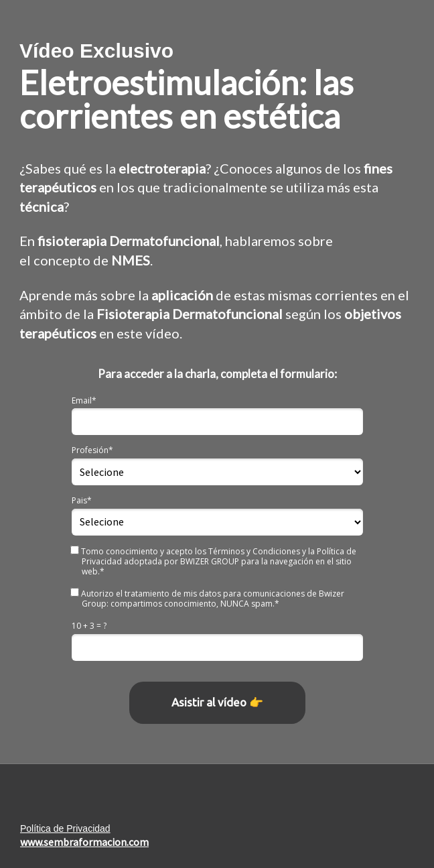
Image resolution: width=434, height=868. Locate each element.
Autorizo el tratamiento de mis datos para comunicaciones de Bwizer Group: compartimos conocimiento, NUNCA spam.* (208, 598)
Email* (84, 400)
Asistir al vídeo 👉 (217, 702)
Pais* (82, 500)
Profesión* (92, 450)
